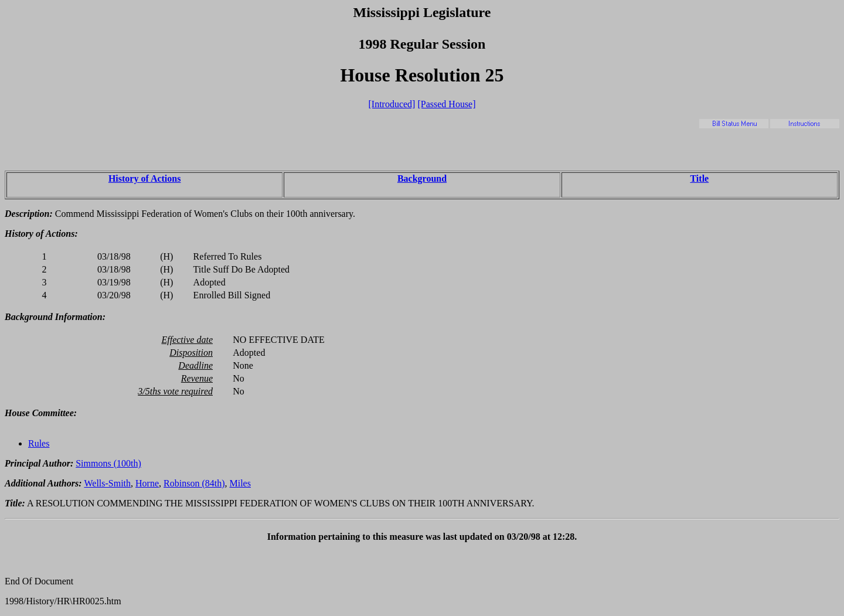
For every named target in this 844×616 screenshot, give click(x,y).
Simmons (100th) (108, 463)
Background (422, 178)
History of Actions (145, 178)
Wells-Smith (107, 483)
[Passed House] (446, 104)
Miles (240, 483)
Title (699, 178)
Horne (147, 483)
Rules (39, 443)
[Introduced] (392, 104)
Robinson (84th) (194, 483)
